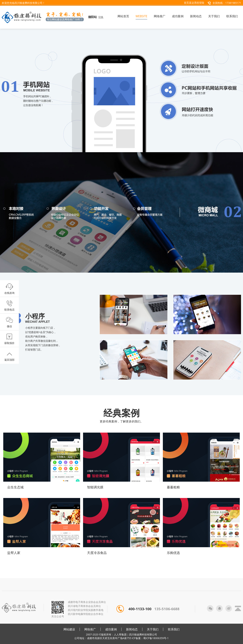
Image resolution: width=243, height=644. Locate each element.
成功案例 (111, 629)
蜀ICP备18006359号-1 (156, 638)
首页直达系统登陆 (194, 3)
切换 (101, 17)
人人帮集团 (120, 634)
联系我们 (174, 629)
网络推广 (90, 629)
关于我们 (153, 629)
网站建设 (69, 629)
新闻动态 (132, 629)
